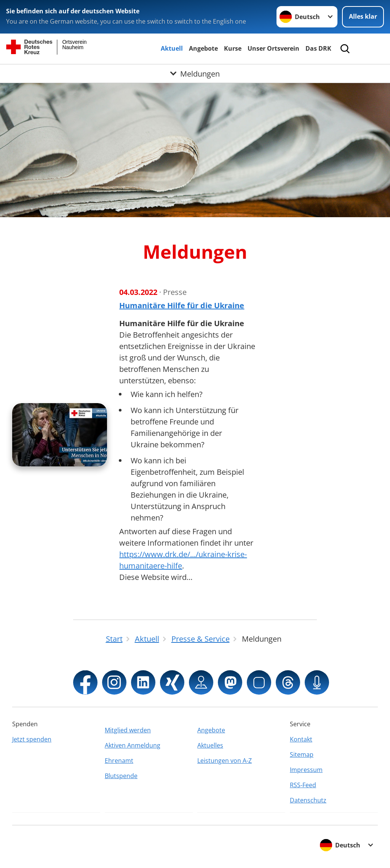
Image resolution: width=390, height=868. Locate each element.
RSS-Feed (303, 785)
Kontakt (301, 739)
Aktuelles (210, 745)
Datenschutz (308, 800)
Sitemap (302, 754)
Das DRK (318, 48)
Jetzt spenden (32, 739)
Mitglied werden (128, 730)
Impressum (306, 770)
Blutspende (121, 776)
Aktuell (172, 48)
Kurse (233, 48)
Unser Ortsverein (273, 48)
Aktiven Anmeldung (133, 745)
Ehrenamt (119, 761)
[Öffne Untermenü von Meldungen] (195, 74)
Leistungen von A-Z (225, 761)
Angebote (203, 48)
